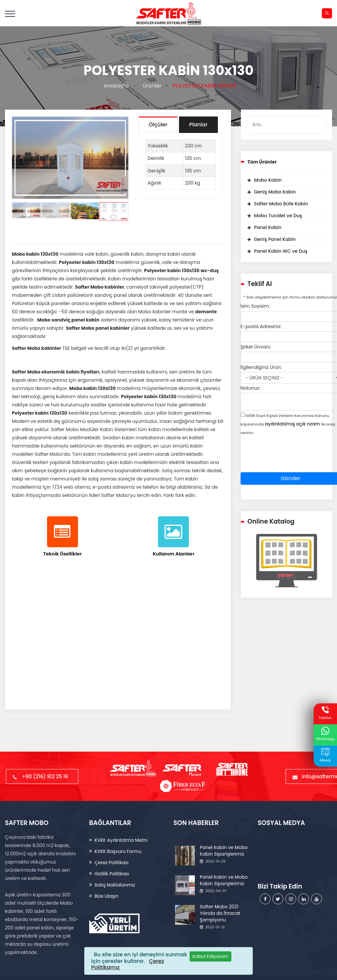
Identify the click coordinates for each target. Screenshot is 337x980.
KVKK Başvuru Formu (118, 851)
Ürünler (151, 86)
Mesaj (325, 755)
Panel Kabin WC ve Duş (281, 251)
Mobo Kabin (268, 180)
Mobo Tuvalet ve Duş (278, 216)
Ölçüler (158, 125)
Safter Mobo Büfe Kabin (281, 204)
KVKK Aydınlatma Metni (121, 840)
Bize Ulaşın (106, 896)
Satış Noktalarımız (115, 885)
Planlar (198, 125)
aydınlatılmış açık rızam (293, 424)
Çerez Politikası (111, 863)
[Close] (210, 956)
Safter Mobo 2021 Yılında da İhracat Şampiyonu (220, 913)
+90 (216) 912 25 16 (42, 776)
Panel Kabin (268, 227)
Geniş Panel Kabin (275, 239)
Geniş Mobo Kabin (275, 192)
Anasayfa (115, 86)
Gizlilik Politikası (112, 874)
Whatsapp (325, 734)
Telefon (325, 713)
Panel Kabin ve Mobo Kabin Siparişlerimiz (224, 851)
